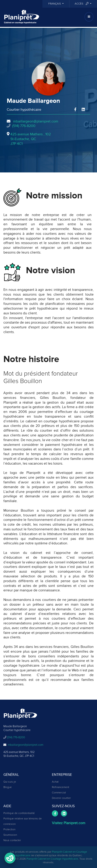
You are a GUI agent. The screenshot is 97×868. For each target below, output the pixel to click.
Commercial (59, 793)
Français (55, 4)
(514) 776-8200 (24, 126)
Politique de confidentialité (19, 813)
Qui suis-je (10, 782)
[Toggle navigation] (89, 17)
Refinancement (60, 787)
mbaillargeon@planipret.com (36, 121)
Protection (9, 830)
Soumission (10, 835)
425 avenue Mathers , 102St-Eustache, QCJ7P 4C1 (31, 139)
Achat (55, 782)
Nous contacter (12, 840)
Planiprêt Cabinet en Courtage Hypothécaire (52, 859)
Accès (82, 4)
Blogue (8, 787)
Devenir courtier (61, 798)
